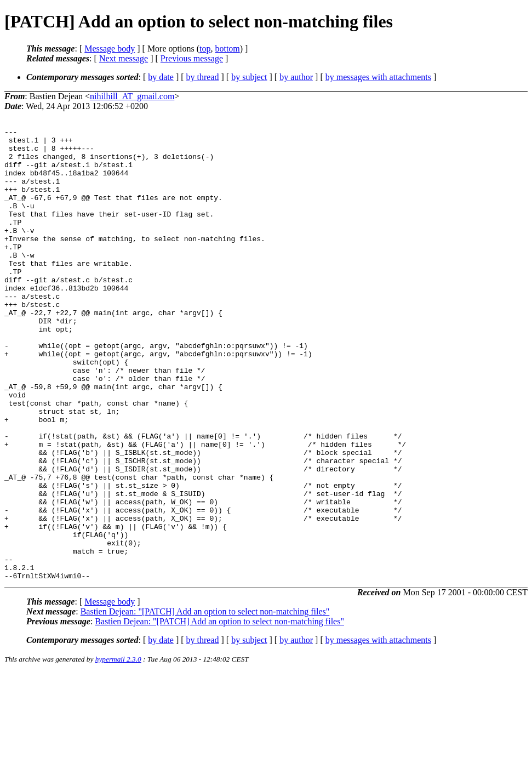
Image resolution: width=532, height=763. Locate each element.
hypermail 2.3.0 (118, 750)
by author (296, 77)
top (205, 49)
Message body (110, 49)
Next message (124, 58)
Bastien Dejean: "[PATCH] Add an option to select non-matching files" (205, 702)
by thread (203, 77)
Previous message (192, 58)
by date (161, 77)
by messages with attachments (378, 77)
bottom (227, 49)
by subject (249, 77)
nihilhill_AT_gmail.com (132, 96)
